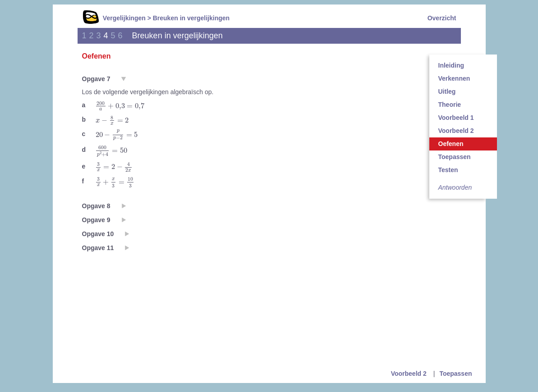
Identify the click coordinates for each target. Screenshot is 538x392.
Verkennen (454, 78)
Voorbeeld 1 (456, 118)
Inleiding (451, 65)
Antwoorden (455, 187)
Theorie (450, 105)
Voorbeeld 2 (456, 131)
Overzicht (442, 18)
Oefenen (451, 144)
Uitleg (447, 91)
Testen (448, 170)
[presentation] (120, 106)
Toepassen (455, 157)
